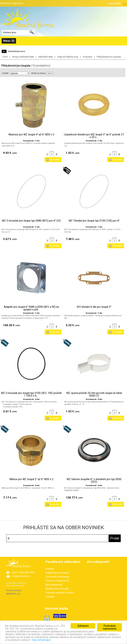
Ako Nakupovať (54, 585)
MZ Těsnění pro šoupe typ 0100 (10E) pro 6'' (94, 221)
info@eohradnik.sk (21, 576)
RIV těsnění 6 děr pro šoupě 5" (94, 307)
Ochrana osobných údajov (60, 593)
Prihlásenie (5, 3)
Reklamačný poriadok (57, 573)
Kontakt (50, 569)
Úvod (5, 57)
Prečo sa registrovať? (57, 581)
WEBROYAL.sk (13, 594)
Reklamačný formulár (57, 589)
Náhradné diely (46, 57)
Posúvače (87, 57)
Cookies (50, 597)
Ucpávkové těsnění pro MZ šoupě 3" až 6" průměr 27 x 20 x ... (94, 136)
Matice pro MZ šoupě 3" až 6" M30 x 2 (31, 479)
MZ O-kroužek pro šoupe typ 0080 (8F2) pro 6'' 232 (31, 221)
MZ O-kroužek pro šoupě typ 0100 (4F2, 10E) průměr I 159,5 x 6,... (31, 394)
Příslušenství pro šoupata (109, 57)
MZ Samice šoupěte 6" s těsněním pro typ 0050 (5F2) (94, 481)
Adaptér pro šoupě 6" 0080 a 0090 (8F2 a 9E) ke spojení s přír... (31, 308)
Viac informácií (41, 640)
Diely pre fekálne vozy (68, 57)
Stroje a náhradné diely (23, 57)
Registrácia (18, 3)
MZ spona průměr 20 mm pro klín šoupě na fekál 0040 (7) (94, 394)
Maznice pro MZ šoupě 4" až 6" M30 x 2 (31, 135)
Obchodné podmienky (57, 577)
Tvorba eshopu (14, 590)
